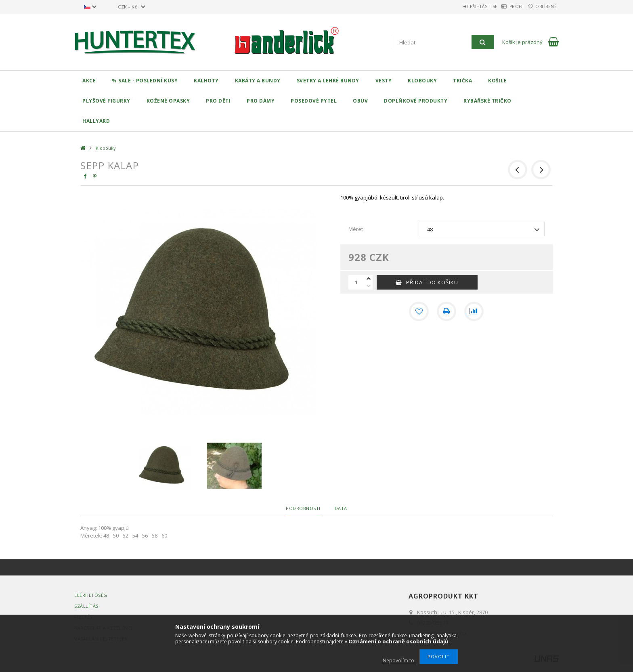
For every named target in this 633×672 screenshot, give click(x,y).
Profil (505, 6)
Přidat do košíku (432, 282)
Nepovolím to (398, 660)
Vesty (384, 81)
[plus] (369, 279)
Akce (89, 81)
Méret (356, 229)
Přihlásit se (463, 6)
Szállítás (86, 606)
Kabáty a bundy (258, 81)
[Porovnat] (474, 311)
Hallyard (96, 121)
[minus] (369, 286)
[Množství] (356, 282)
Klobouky (422, 81)
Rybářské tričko (487, 101)
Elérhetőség (91, 595)
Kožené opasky (168, 101)
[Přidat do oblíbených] (419, 311)
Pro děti (218, 101)
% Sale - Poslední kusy (145, 81)
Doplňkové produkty (416, 101)
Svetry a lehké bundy (328, 81)
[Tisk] (446, 311)
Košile (497, 81)
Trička (462, 81)
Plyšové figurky (106, 101)
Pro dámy (261, 101)
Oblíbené (542, 6)
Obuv (360, 101)
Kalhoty (206, 81)
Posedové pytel (314, 101)
